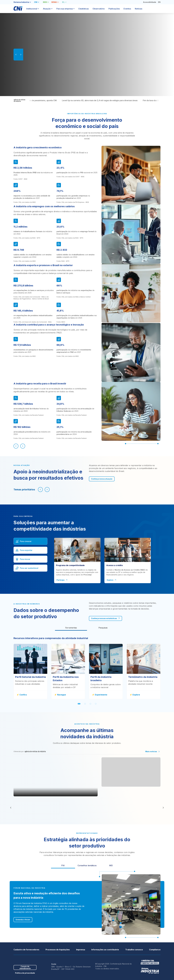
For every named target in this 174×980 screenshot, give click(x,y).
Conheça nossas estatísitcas (105, 618)
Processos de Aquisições (58, 950)
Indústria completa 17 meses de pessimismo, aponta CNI (47, 100)
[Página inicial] (18, 10)
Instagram (30, 960)
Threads (34, 960)
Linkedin (22, 960)
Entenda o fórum (23, 920)
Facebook (15, 960)
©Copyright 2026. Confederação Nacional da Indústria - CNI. (113, 965)
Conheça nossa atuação (102, 479)
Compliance (155, 950)
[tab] (22, 2)
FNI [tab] (63, 865)
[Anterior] (16, 446)
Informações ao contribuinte (105, 950)
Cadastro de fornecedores (26, 950)
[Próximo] (23, 446)
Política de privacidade (25, 973)
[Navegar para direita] (47, 490)
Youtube (26, 960)
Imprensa (81, 950)
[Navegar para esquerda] (40, 490)
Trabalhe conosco (134, 950)
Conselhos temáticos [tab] (87, 865)
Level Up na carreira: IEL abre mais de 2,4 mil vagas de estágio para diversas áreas (116, 100)
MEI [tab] (111, 865)
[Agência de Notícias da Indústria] (20, 100)
